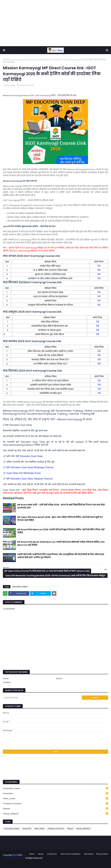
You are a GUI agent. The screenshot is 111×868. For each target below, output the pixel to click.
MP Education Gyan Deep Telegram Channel (30, 479)
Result (56, 809)
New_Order (56, 799)
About (59, 678)
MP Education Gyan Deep (29, 456)
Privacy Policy (102, 854)
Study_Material (56, 814)
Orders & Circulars (56, 804)
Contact (7, 682)
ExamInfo (56, 794)
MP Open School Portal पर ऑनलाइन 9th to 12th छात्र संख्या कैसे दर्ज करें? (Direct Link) (47, 571)
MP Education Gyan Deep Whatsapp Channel (30, 467)
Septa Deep (10, 85)
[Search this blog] (42, 698)
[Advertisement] (55, 23)
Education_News (17, 60)
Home (5, 60)
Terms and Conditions (70, 854)
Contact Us (52, 854)
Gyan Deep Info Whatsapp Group (23, 473)
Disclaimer (89, 854)
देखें (99, 266)
